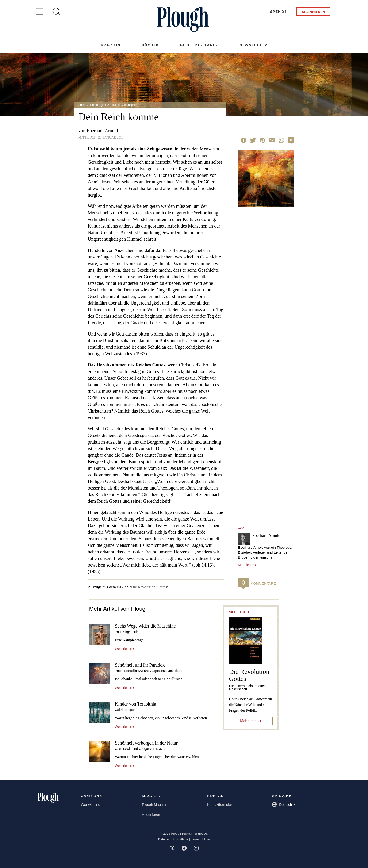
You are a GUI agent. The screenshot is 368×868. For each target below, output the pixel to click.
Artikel (82, 105)
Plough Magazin (155, 804)
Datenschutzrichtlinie (173, 839)
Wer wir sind (91, 804)
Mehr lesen (249, 721)
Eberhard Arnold (102, 131)
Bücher (150, 45)
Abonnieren (313, 12)
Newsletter (253, 45)
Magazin (111, 45)
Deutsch (284, 805)
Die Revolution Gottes (149, 587)
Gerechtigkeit (98, 105)
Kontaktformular (220, 804)
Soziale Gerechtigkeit (124, 105)
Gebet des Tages (199, 45)
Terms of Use (200, 839)
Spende (278, 12)
